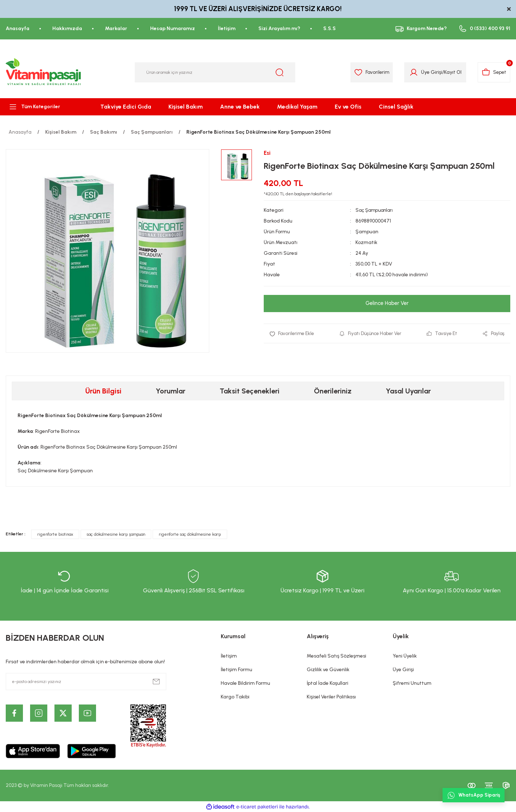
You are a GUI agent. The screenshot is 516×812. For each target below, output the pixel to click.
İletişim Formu (236, 670)
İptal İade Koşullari (328, 683)
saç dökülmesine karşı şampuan (116, 534)
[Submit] (156, 682)
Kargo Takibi (235, 697)
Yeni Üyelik (405, 656)
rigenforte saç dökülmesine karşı (190, 534)
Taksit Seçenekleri (250, 391)
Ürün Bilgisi (103, 391)
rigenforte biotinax (55, 534)
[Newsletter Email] (86, 682)
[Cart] (493, 72)
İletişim (229, 656)
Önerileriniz (333, 391)
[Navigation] (43, 107)
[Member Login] (410, 72)
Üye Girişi (403, 670)
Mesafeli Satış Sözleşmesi (336, 656)
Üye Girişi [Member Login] (428, 72)
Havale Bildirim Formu (245, 683)
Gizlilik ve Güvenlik (328, 670)
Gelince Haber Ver (387, 304)
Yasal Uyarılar (408, 391)
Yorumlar (171, 391)
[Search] (215, 72)
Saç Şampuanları (376, 211)
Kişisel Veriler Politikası (331, 697)
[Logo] (44, 72)
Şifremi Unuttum (412, 683)
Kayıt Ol (450, 72)
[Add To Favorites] (293, 334)
